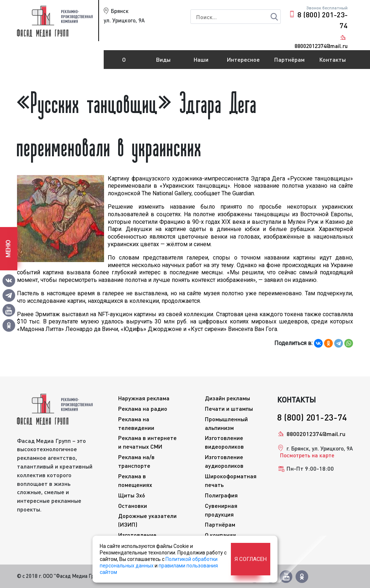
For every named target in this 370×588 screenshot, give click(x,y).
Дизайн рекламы (227, 398)
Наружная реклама (144, 398)
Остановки (133, 506)
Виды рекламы (164, 62)
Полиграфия (221, 495)
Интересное (243, 59)
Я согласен (251, 559)
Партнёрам (289, 59)
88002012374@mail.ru (316, 434)
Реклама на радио (143, 408)
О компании (124, 62)
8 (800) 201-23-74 (322, 20)
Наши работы (201, 62)
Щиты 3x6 (132, 495)
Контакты (332, 59)
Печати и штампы (229, 408)
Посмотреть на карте (307, 455)
